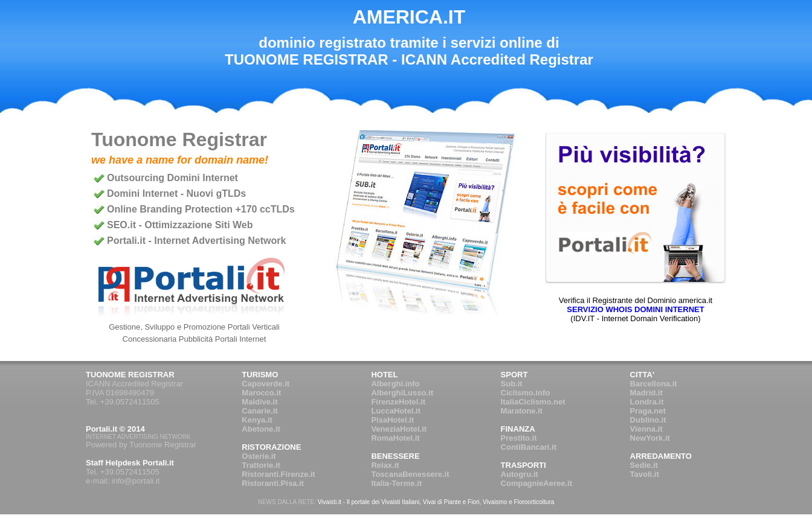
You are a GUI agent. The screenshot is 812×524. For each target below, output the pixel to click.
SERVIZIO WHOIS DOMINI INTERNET (635, 309)
